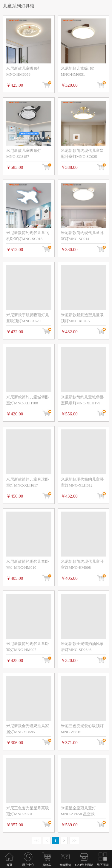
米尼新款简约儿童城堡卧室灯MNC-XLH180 (28, 400)
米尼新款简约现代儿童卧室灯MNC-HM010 (28, 564)
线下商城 (103, 865)
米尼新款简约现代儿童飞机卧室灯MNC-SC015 (28, 236)
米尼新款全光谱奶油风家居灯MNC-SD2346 (82, 647)
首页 (9, 865)
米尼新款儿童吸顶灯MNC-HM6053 (24, 71)
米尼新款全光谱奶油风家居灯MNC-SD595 (28, 729)
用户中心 (28, 865)
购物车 (47, 865)
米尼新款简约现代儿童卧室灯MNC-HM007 (28, 647)
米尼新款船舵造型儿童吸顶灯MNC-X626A (82, 318)
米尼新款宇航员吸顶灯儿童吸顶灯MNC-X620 (28, 318)
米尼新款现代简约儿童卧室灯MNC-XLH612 (82, 482)
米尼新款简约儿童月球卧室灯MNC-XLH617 (28, 482)
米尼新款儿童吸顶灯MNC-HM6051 (78, 71)
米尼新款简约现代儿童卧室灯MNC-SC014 (82, 236)
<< (36, 841)
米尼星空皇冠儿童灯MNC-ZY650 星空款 (78, 811)
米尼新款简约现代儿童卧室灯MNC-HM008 (82, 564)
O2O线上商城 (84, 865)
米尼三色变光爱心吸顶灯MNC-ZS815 (82, 729)
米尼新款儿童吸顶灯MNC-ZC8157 (24, 154)
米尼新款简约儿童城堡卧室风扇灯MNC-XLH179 (82, 400)
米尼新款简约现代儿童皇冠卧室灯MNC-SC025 (82, 154)
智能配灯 (65, 865)
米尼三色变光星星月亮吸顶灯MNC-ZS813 (28, 811)
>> (74, 841)
